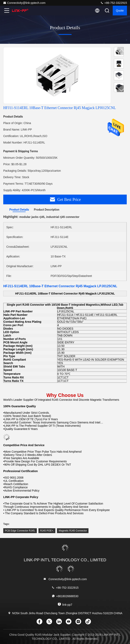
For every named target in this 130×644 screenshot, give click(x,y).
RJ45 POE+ (47, 531)
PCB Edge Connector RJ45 (20, 531)
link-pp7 (65, 604)
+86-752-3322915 (114, 3)
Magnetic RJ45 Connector (73, 531)
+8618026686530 (65, 596)
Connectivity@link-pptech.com (24, 3)
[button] (121, 90)
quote (120, 11)
